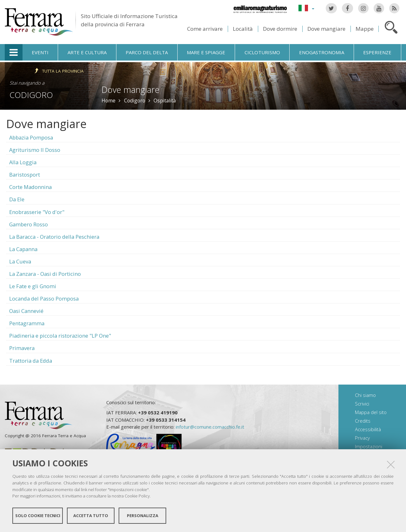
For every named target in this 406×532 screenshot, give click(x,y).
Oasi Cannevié (26, 311)
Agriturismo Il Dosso (35, 150)
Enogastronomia (322, 52)
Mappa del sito (371, 412)
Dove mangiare (326, 29)
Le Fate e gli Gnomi (33, 286)
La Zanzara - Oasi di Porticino (45, 274)
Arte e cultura (87, 52)
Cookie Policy (137, 496)
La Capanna (23, 249)
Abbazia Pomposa (31, 137)
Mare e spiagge (206, 52)
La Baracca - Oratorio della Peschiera (54, 237)
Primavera (22, 348)
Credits (363, 421)
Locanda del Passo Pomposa (44, 298)
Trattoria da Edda (31, 361)
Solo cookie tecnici (38, 516)
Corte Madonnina (30, 187)
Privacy (362, 438)
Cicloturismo (262, 52)
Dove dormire (280, 29)
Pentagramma (27, 323)
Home (108, 101)
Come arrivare (205, 29)
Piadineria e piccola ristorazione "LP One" (60, 336)
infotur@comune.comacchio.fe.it (210, 427)
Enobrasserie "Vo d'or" (37, 212)
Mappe (365, 29)
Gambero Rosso (29, 224)
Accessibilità (368, 429)
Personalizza (143, 516)
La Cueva (20, 261)
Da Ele (17, 199)
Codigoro (31, 95)
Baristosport (25, 175)
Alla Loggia (23, 162)
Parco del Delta (147, 52)
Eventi (40, 52)
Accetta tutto (91, 516)
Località (243, 29)
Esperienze (377, 52)
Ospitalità (165, 101)
